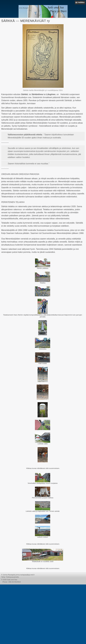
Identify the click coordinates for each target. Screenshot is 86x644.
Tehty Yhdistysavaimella (10, 577)
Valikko (81, 2)
